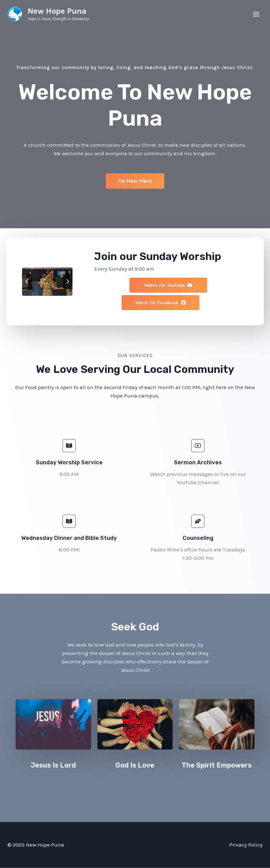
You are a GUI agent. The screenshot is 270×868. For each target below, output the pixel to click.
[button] (213, 304)
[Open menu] (256, 14)
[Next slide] (67, 281)
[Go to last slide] (27, 281)
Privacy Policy (246, 845)
